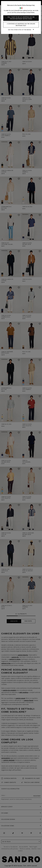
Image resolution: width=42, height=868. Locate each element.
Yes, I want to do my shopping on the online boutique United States (21, 18)
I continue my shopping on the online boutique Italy (21, 25)
